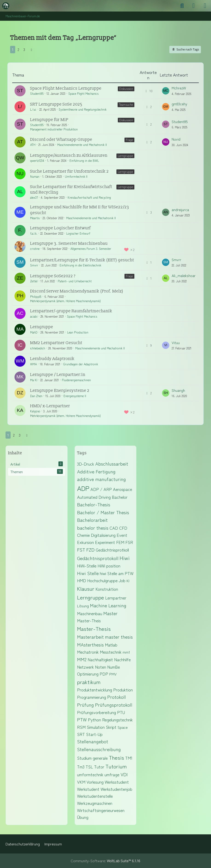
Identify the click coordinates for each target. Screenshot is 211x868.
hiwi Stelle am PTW (117, 573)
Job (122, 580)
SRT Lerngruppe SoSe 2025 (56, 104)
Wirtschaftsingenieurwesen (101, 810)
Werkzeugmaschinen (95, 803)
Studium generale (92, 758)
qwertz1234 (37, 161)
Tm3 (81, 767)
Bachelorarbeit (92, 520)
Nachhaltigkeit (100, 659)
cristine (35, 249)
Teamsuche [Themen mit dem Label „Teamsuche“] (126, 105)
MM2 (82, 659)
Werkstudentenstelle (95, 796)
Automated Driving (94, 497)
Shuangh (178, 390)
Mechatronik (88, 652)
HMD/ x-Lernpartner (50, 406)
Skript (111, 727)
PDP (104, 674)
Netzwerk (85, 667)
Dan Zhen (36, 396)
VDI (124, 774)
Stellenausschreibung (99, 749)
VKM (81, 782)
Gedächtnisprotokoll (98, 558)
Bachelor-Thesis (94, 504)
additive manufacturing (101, 479)
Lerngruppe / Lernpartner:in (58, 375)
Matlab (111, 645)
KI (128, 581)
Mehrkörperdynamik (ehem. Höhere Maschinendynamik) (65, 301)
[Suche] (182, 6)
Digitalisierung (103, 535)
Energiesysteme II (75, 396)
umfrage (112, 774)
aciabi (34, 316)
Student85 (37, 93)
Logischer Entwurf (78, 233)
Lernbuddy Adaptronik (52, 359)
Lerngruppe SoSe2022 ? (53, 276)
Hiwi (125, 558)
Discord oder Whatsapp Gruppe (61, 140)
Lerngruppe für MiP (49, 120)
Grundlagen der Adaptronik (81, 364)
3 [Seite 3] (24, 49)
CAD (114, 528)
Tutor (99, 767)
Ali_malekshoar (184, 276)
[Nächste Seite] (32, 49)
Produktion (123, 690)
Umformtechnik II (76, 176)
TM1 (129, 758)
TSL (89, 767)
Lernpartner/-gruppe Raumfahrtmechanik (71, 311)
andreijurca (180, 210)
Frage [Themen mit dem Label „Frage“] (129, 140)
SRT (81, 734)
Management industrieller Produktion (54, 129)
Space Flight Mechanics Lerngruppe (66, 88)
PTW (82, 719)
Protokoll (117, 697)
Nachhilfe (122, 659)
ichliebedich (38, 348)
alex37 (34, 197)
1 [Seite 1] (13, 49)
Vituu (176, 343)
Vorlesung (95, 782)
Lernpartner (116, 598)
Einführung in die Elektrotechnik (80, 265)
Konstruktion (107, 589)
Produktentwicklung (95, 690)
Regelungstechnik (117, 720)
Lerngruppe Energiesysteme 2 (60, 391)
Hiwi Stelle (88, 573)
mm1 (126, 652)
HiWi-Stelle (87, 566)
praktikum (89, 682)
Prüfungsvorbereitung (97, 712)
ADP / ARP (101, 489)
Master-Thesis (94, 629)
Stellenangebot (93, 741)
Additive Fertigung (96, 471)
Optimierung (88, 674)
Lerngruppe (42, 327)
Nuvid (176, 139)
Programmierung (92, 697)
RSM (81, 727)
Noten (101, 667)
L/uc (33, 109)
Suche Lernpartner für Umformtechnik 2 (69, 171)
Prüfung (85, 705)
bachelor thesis (93, 528)
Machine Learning (108, 605)
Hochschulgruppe (102, 580)
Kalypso (35, 411)
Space (123, 727)
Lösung (83, 606)
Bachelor (120, 497)
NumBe (114, 667)
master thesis (119, 637)
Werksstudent (117, 782)
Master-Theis (89, 620)
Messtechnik (111, 652)
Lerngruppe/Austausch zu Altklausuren (69, 155)
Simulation (96, 727)
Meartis (35, 218)
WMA (33, 364)
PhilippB (36, 297)
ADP (83, 488)
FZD (90, 550)
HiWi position (109, 566)
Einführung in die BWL (84, 161)
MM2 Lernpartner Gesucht (56, 343)
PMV (113, 674)
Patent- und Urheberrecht (75, 281)
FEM (120, 542)
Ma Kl (34, 380)
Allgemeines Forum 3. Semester (91, 249)
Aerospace (123, 489)
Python (94, 720)
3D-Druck (86, 464)
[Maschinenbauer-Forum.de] (6, 6)
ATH (33, 145)
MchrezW (179, 88)
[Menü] (205, 6)
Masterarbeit (90, 637)
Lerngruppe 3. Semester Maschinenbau (69, 244)
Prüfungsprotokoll (114, 705)
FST (81, 550)
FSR (129, 542)
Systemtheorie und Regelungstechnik (83, 109)
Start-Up (94, 734)
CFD (123, 528)
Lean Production (78, 332)
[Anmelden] (194, 6)
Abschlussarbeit (112, 464)
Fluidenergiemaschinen (76, 380)
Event (122, 535)
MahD (34, 332)
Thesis (116, 757)
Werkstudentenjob (116, 789)
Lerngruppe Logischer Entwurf (60, 228)
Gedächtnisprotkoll (112, 550)
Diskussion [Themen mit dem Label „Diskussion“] (126, 89)
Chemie (83, 535)
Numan (35, 176)
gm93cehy (179, 104)
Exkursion (85, 542)
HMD (82, 580)
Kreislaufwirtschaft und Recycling (89, 197)
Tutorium (116, 766)
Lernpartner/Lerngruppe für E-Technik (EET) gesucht (82, 260)
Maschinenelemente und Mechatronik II (82, 145)
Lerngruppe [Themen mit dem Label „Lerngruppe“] (125, 156)
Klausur (86, 588)
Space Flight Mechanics (83, 93)
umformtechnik (90, 774)
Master (110, 613)
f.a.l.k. (34, 233)
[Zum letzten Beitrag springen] (166, 91)
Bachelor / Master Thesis (103, 512)
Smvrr (34, 265)
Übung (83, 817)
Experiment (105, 542)
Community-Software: (105, 861)
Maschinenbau (90, 613)
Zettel (34, 281)
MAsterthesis (90, 645)
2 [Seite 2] (18, 49)
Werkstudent (88, 789)
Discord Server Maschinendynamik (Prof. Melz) (77, 291)
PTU (121, 712)
